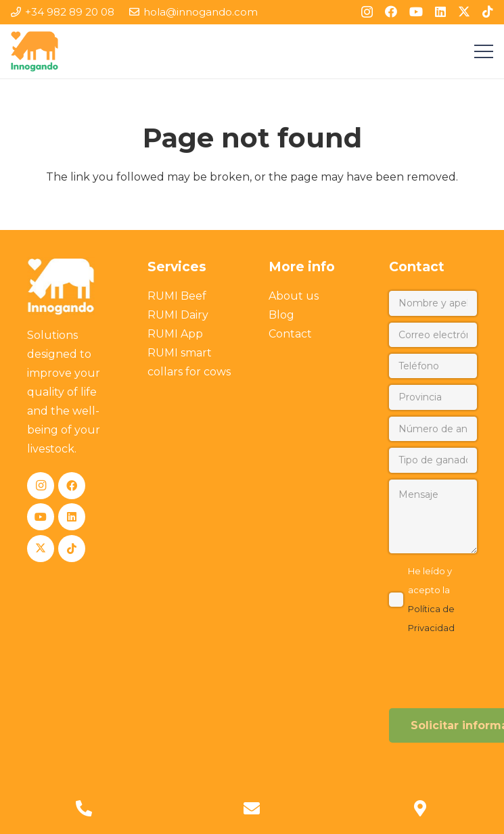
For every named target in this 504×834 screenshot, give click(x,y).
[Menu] (484, 51)
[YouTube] (416, 11)
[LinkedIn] (440, 11)
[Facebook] (391, 11)
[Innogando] (35, 51)
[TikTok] (488, 11)
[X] (464, 11)
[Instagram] (367, 12)
